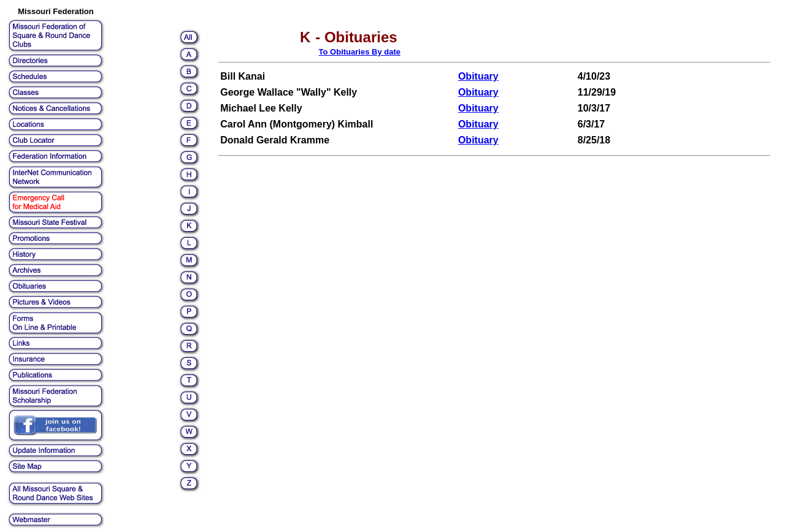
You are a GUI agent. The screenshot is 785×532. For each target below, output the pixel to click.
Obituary (478, 76)
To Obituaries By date (360, 52)
